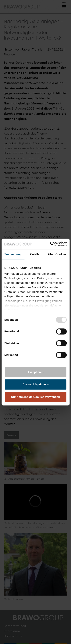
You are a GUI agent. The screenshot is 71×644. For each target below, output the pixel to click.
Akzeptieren (35, 372)
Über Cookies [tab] (57, 254)
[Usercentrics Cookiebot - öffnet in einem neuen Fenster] (51, 244)
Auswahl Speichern (35, 384)
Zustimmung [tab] (13, 254)
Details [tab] (35, 254)
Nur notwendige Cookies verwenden (35, 397)
